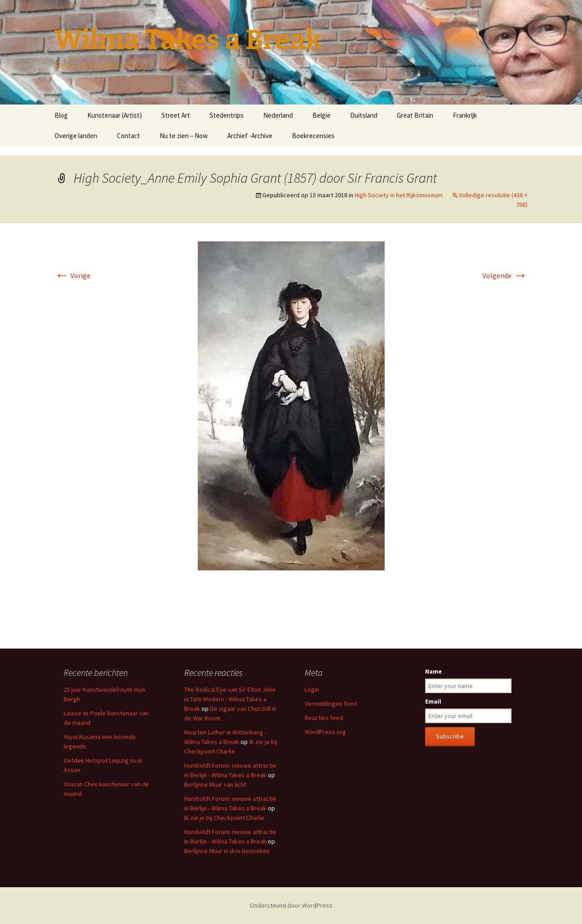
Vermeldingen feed (331, 704)
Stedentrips (227, 115)
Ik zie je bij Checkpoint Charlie (224, 818)
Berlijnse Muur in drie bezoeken (227, 851)
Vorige (73, 275)
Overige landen (76, 136)
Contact (128, 136)
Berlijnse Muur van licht (215, 784)
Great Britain (415, 115)
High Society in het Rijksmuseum (399, 195)
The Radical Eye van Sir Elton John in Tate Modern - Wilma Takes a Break (230, 699)
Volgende (505, 275)
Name (434, 671)
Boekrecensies (313, 136)
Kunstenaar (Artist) (115, 115)
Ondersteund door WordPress (291, 905)
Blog (61, 115)
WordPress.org (325, 732)
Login (312, 689)
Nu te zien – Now (184, 136)
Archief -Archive (250, 136)
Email (433, 701)
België (321, 115)
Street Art (176, 115)
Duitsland (364, 115)
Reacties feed (324, 718)
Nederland (278, 115)
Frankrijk (465, 115)
